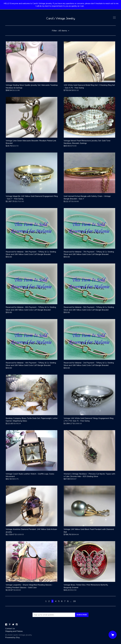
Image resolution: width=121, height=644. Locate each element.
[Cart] (113, 635)
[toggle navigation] (114, 18)
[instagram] (17, 625)
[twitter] (13, 625)
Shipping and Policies (14, 631)
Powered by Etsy (13, 637)
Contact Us (10, 628)
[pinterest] (10, 625)
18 (74, 601)
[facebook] (6, 625)
